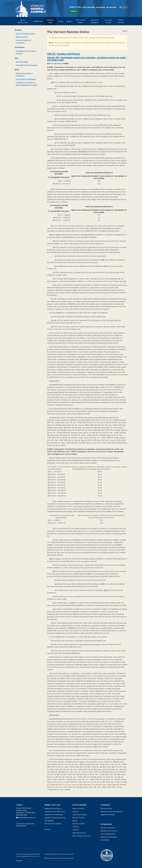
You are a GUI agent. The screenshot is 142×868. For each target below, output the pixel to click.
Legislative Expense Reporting (55, 818)
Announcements (106, 809)
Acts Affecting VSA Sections (27, 65)
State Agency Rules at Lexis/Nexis (24, 75)
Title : (64, 54)
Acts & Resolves (22, 62)
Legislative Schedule (108, 815)
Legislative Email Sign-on (53, 809)
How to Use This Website (53, 824)
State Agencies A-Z (79, 833)
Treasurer (76, 827)
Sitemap (103, 828)
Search (74, 11)
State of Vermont (78, 809)
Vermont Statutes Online (25, 34)
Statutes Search (22, 37)
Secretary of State (79, 824)
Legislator (101, 7)
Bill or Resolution (89, 7)
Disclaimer (48, 829)
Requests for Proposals (108, 837)
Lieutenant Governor (80, 815)
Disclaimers (111, 828)
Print (125, 31)
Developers (19, 861)
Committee (112, 7)
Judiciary (76, 830)
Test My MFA (49, 821)
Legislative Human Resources (55, 812)
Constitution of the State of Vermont (26, 52)
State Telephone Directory (82, 836)
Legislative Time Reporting (54, 815)
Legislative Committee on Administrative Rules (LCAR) (26, 84)
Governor (76, 812)
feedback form (26, 856)
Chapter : (87, 59)
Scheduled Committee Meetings (112, 812)
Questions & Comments (109, 831)
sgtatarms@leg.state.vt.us (26, 818)
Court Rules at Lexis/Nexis (26, 79)
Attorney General (78, 818)
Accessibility (105, 840)
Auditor (75, 821)
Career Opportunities (108, 834)
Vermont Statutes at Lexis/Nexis (23, 41)
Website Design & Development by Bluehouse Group (59, 858)
